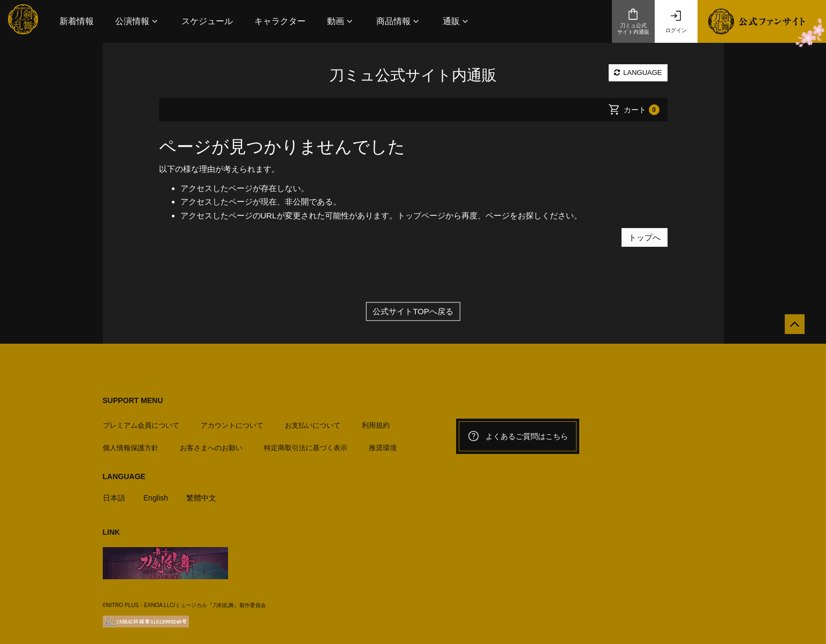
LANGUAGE (638, 73)
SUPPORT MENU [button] (133, 400)
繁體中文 (206, 493)
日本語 (115, 493)
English (158, 493)
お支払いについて (313, 421)
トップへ (645, 237)
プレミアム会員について (141, 421)
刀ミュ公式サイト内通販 (633, 21)
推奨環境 (383, 444)
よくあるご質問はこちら (518, 436)
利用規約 (376, 421)
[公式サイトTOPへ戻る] (790, 329)
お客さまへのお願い (211, 444)
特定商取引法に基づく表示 (306, 444)
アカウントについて (232, 421)
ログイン (676, 21)
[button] (138, 21)
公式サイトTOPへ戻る (413, 311)
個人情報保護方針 (131, 444)
